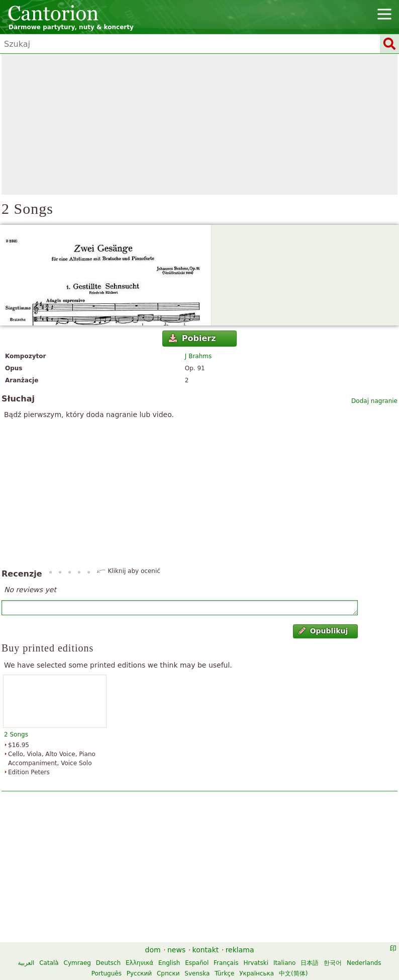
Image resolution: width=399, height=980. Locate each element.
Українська (257, 973)
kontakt (206, 950)
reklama (240, 950)
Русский (139, 973)
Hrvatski (256, 963)
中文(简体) (293, 973)
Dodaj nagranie (374, 401)
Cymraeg (77, 963)
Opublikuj (323, 631)
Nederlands (364, 963)
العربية (26, 963)
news (176, 950)
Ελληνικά (139, 963)
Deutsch (108, 963)
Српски (168, 973)
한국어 (333, 963)
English (169, 963)
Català (49, 963)
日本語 (310, 963)
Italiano (285, 963)
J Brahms (198, 356)
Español (197, 963)
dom (153, 950)
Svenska (197, 973)
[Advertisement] (199, 124)
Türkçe (224, 973)
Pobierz (192, 338)
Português (107, 973)
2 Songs (16, 734)
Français (226, 963)
